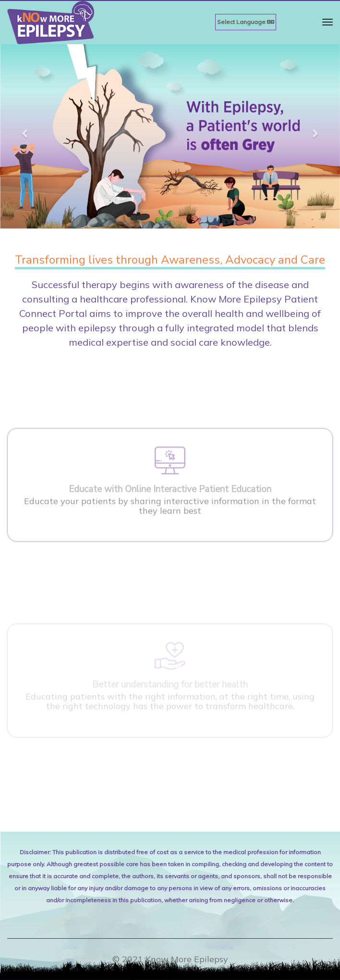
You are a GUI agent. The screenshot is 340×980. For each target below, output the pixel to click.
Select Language (246, 22)
